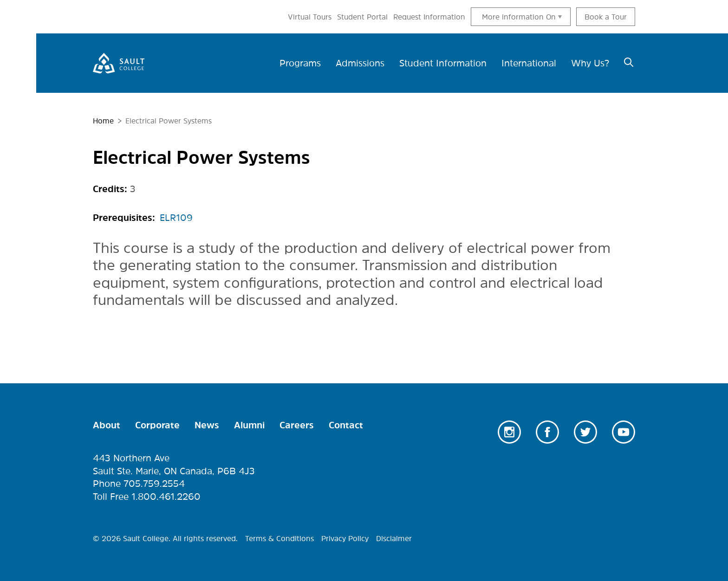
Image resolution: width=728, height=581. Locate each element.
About (107, 425)
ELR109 (176, 218)
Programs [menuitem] (300, 63)
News (207, 425)
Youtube (624, 432)
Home (103, 121)
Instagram (509, 432)
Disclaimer (394, 538)
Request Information (429, 17)
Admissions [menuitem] (360, 63)
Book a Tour (606, 17)
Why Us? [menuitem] (590, 63)
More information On (519, 17)
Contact (346, 425)
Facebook (547, 432)
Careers (297, 425)
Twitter (585, 432)
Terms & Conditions (279, 538)
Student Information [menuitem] (443, 63)
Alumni (249, 425)
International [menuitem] (529, 63)
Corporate (157, 425)
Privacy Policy (345, 538)
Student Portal (362, 17)
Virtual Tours (310, 17)
